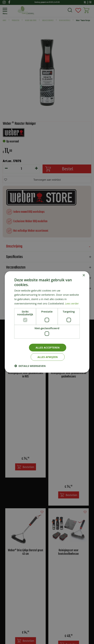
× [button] (84, 275)
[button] (30, 366)
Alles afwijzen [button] (48, 357)
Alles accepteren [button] (48, 347)
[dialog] (47, 322)
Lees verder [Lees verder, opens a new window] (72, 303)
